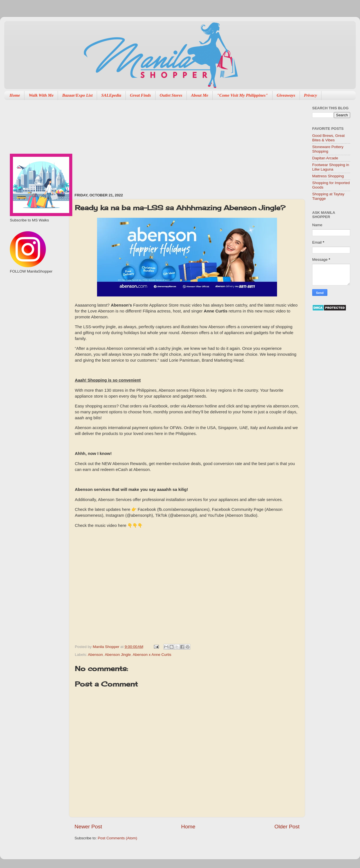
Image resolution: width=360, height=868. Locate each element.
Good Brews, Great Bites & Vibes (328, 138)
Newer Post (88, 827)
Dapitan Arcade (325, 158)
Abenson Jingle (118, 655)
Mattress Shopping (328, 176)
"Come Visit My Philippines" (242, 95)
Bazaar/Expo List (77, 95)
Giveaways (286, 95)
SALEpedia (111, 95)
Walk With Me (41, 95)
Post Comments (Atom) (118, 838)
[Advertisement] (130, 144)
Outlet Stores (171, 95)
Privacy (311, 95)
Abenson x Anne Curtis (152, 655)
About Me (200, 95)
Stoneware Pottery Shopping (328, 149)
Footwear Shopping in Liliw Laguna (331, 167)
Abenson (95, 655)
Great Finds (140, 95)
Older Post (287, 827)
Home (15, 95)
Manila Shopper (107, 647)
